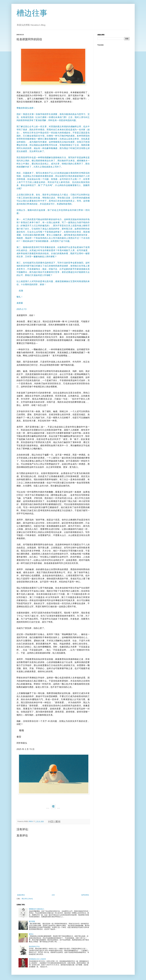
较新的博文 (21, 895)
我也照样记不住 (34, 947)
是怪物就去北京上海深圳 (37, 959)
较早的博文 (85, 895)
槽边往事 (32, 13)
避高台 (31, 934)
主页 (53, 895)
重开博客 (32, 921)
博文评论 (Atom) (27, 899)
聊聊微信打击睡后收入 (37, 909)
